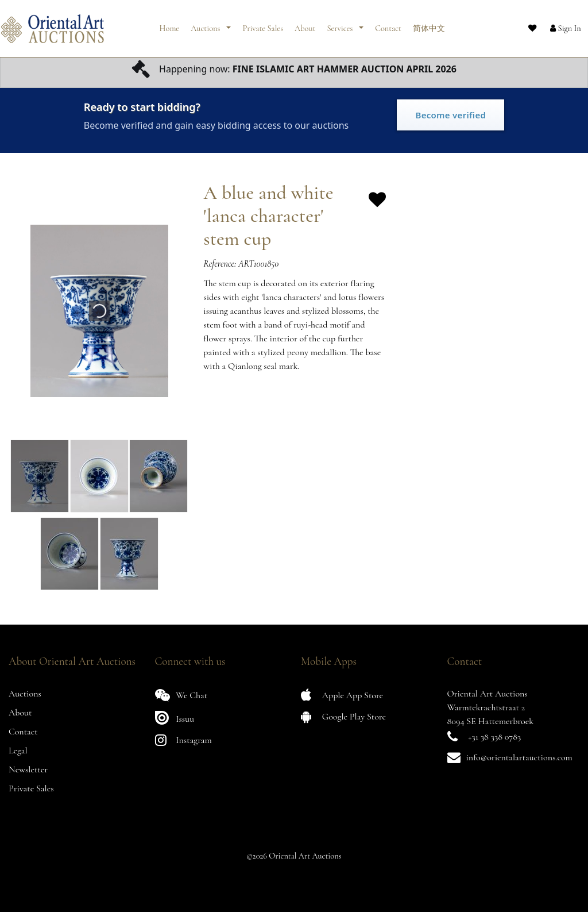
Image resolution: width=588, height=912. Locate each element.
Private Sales (263, 24)
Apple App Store (342, 695)
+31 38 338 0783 (494, 737)
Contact (388, 24)
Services (341, 24)
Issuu (175, 717)
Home (170, 24)
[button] (556, 25)
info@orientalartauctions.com (519, 757)
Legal (18, 751)
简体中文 (429, 24)
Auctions (206, 24)
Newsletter (28, 769)
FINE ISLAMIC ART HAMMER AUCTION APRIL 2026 (345, 69)
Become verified (450, 115)
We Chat (181, 695)
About (305, 24)
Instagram (183, 740)
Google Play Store (343, 716)
